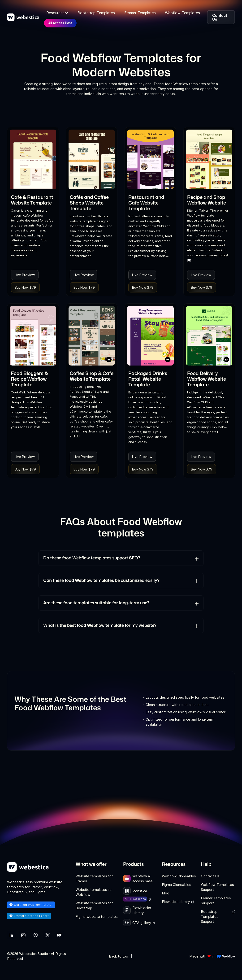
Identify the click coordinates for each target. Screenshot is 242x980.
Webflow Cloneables (179, 876)
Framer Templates (140, 13)
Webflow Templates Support (217, 887)
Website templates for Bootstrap (94, 906)
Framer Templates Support (216, 901)
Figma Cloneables (177, 885)
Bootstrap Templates (96, 13)
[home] (23, 17)
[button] (57, 13)
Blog (166, 893)
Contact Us (210, 876)
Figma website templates (97, 917)
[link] (33, 159)
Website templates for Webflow (94, 892)
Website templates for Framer (94, 879)
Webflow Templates (182, 13)
